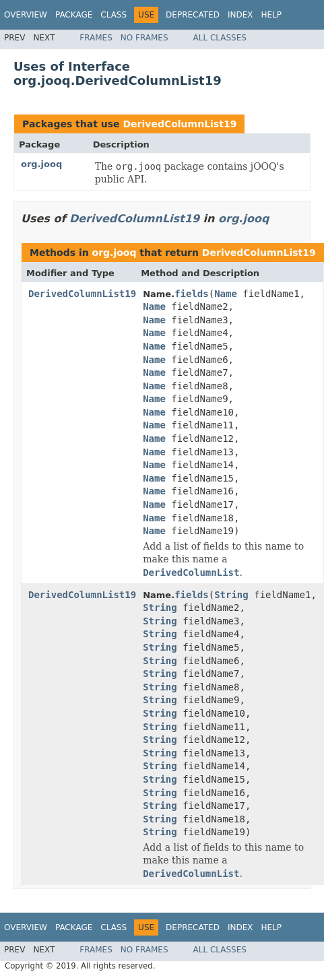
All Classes (220, 38)
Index (240, 15)
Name (226, 294)
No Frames (144, 38)
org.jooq (41, 164)
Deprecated (193, 15)
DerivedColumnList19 (180, 124)
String (231, 595)
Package (74, 15)
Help (271, 15)
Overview (26, 15)
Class (114, 15)
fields (192, 294)
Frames (96, 38)
